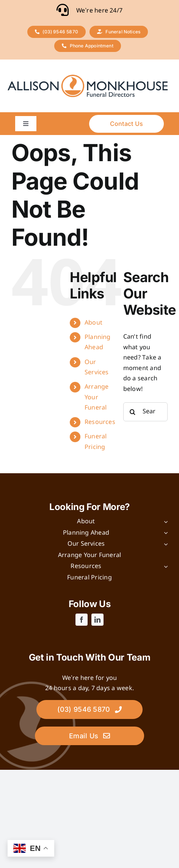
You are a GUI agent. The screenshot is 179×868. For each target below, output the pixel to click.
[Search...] (145, 412)
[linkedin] (97, 620)
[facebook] (82, 620)
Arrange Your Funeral (97, 397)
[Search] (133, 412)
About (93, 323)
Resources (100, 422)
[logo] (88, 78)
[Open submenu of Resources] (164, 567)
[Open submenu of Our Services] (164, 544)
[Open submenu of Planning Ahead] (164, 533)
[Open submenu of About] (164, 522)
